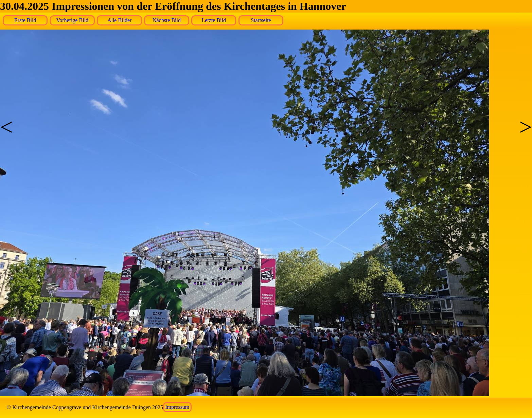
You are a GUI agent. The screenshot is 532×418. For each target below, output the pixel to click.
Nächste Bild (167, 20)
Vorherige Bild (72, 20)
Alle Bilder (120, 20)
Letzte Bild (214, 20)
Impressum (177, 407)
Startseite (261, 20)
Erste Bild (25, 20)
